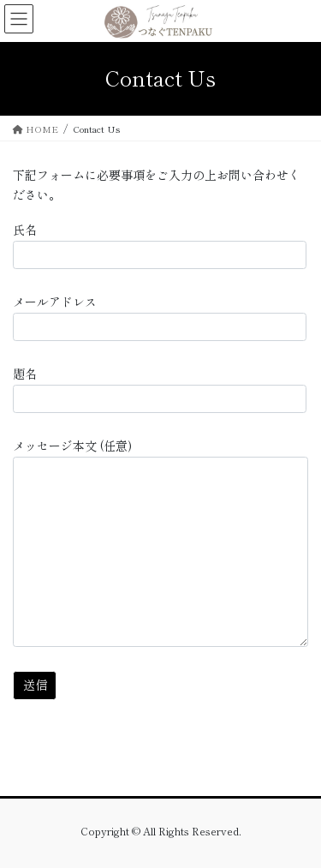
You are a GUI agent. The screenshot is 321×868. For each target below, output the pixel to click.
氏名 (160, 245)
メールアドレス (160, 317)
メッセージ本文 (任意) (160, 542)
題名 (160, 389)
